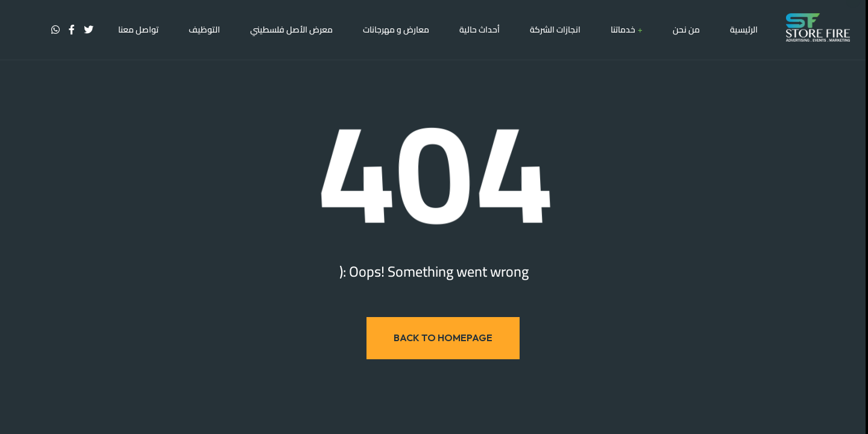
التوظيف (204, 30)
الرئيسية (744, 30)
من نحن (686, 30)
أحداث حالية (480, 30)
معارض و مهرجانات (396, 30)
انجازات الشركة (555, 30)
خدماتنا (623, 30)
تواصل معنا (138, 30)
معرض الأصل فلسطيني (291, 30)
